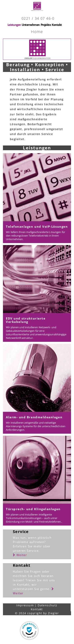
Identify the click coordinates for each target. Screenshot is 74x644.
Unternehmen (31, 25)
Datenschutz (47, 605)
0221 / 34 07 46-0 (38, 18)
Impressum (25, 605)
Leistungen (14, 25)
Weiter (20, 555)
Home (37, 32)
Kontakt (57, 25)
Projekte (46, 25)
